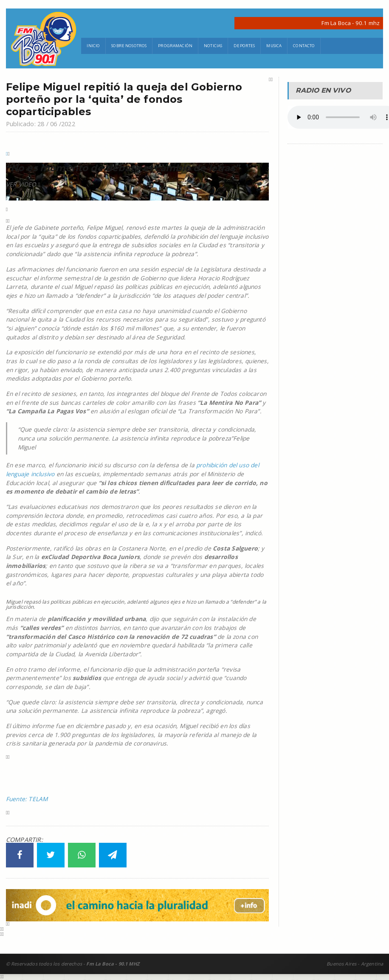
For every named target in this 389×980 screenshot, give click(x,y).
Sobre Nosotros (129, 46)
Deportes (244, 46)
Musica (274, 46)
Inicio (93, 46)
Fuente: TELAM (27, 799)
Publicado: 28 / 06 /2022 (41, 124)
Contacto (304, 46)
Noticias (213, 46)
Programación (175, 46)
